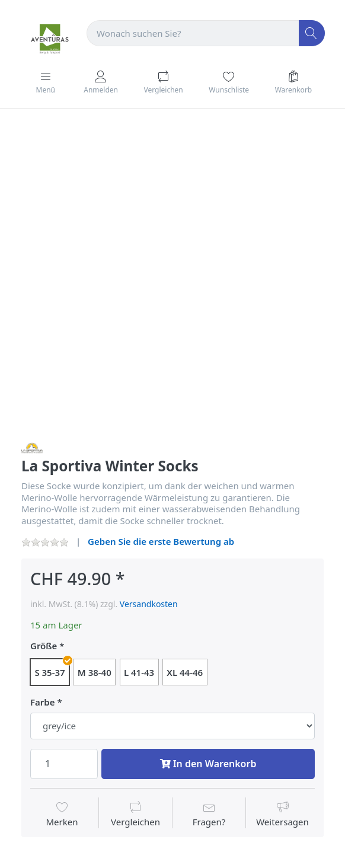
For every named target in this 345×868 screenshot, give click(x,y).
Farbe (43, 702)
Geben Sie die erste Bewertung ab (161, 541)
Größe (44, 646)
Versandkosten (149, 604)
